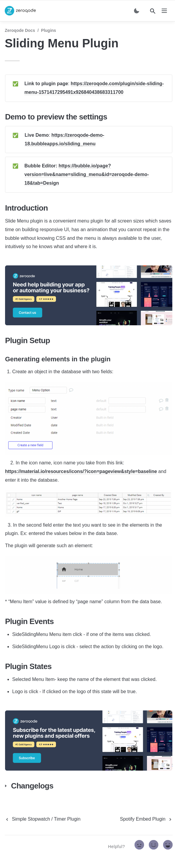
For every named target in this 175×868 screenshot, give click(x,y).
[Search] (153, 11)
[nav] (164, 11)
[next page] (146, 819)
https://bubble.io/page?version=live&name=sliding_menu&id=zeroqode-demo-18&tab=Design (87, 174)
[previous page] (43, 819)
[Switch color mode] (137, 11)
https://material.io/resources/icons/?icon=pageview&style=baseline (81, 471)
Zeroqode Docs (20, 30)
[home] (20, 11)
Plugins (49, 30)
